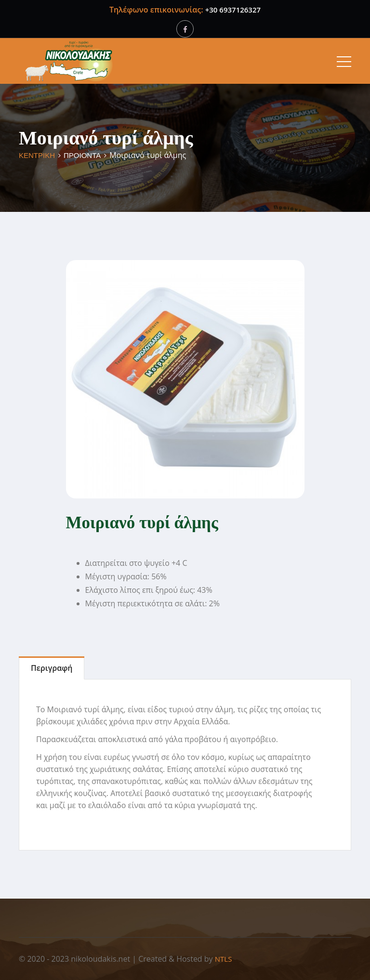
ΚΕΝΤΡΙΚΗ (37, 155)
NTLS (224, 959)
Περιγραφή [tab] (52, 668)
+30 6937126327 (233, 10)
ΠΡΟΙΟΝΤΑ (82, 155)
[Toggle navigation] (344, 61)
